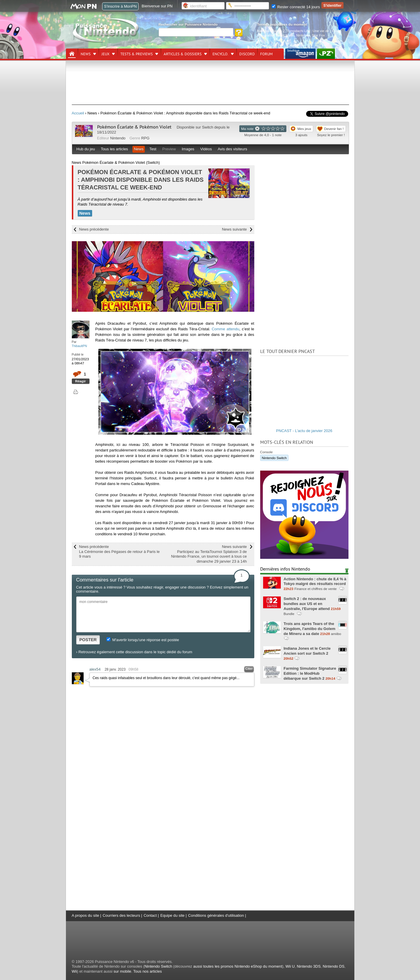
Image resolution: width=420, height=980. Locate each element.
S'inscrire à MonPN (121, 6)
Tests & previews (137, 54)
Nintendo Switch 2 (271, 31)
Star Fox (318, 35)
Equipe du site (172, 915)
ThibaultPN (79, 346)
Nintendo (303, 35)
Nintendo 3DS (309, 966)
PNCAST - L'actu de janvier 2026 (304, 431)
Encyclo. (220, 54)
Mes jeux (304, 129)
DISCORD (247, 54)
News (86, 54)
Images (188, 149)
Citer (249, 669)
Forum (266, 54)
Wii (74, 971)
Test (153, 149)
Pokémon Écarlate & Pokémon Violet (134, 127)
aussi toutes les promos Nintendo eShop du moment (238, 966)
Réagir (80, 381)
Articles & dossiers (183, 54)
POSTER (88, 640)
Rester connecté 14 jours (296, 7)
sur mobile (122, 971)
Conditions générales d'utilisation (216, 915)
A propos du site (86, 915)
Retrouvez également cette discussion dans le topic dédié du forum (135, 652)
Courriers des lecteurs (121, 915)
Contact (150, 915)
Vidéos (206, 149)
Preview (169, 149)
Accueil (78, 113)
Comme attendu (225, 329)
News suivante (234, 229)
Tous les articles (114, 149)
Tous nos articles (148, 971)
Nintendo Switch (274, 458)
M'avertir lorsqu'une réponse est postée (143, 640)
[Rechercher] (196, 32)
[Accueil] (72, 54)
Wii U (290, 966)
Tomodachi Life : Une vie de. (308, 31)
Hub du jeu (86, 149)
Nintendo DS (334, 966)
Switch (207, 127)
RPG (145, 138)
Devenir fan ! (334, 129)
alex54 (95, 669)
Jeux (106, 54)
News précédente (94, 229)
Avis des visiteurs (233, 149)
